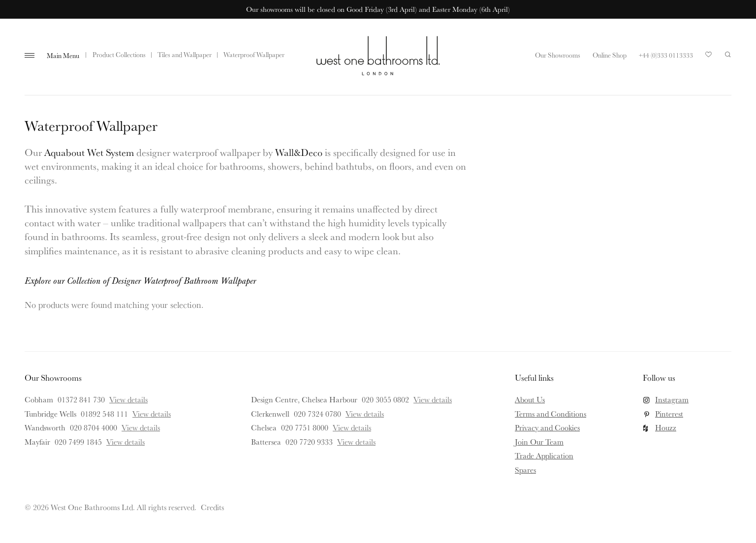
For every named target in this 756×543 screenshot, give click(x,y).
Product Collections (119, 55)
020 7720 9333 (309, 442)
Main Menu (63, 56)
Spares (525, 470)
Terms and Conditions (551, 414)
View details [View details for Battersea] (356, 442)
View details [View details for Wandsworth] (141, 427)
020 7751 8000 (305, 427)
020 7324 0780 (317, 414)
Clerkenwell (270, 414)
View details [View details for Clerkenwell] (365, 414)
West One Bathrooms (378, 56)
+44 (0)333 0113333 (666, 55)
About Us (530, 399)
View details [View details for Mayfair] (126, 442)
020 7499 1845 (78, 442)
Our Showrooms (558, 55)
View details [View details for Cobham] (128, 399)
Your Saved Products (709, 57)
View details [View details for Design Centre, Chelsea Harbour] (433, 399)
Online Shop (610, 55)
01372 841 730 (81, 399)
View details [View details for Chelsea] (352, 427)
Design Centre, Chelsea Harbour (304, 399)
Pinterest (669, 414)
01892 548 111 (104, 414)
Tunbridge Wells (50, 414)
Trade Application (544, 455)
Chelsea (264, 427)
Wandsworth (45, 427)
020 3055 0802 (385, 399)
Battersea (266, 442)
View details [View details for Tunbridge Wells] (152, 414)
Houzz (666, 427)
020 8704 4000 (94, 427)
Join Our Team (539, 442)
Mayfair (37, 442)
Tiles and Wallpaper (185, 55)
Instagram (672, 399)
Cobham (39, 399)
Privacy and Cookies (547, 427)
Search (728, 55)
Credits (212, 507)
